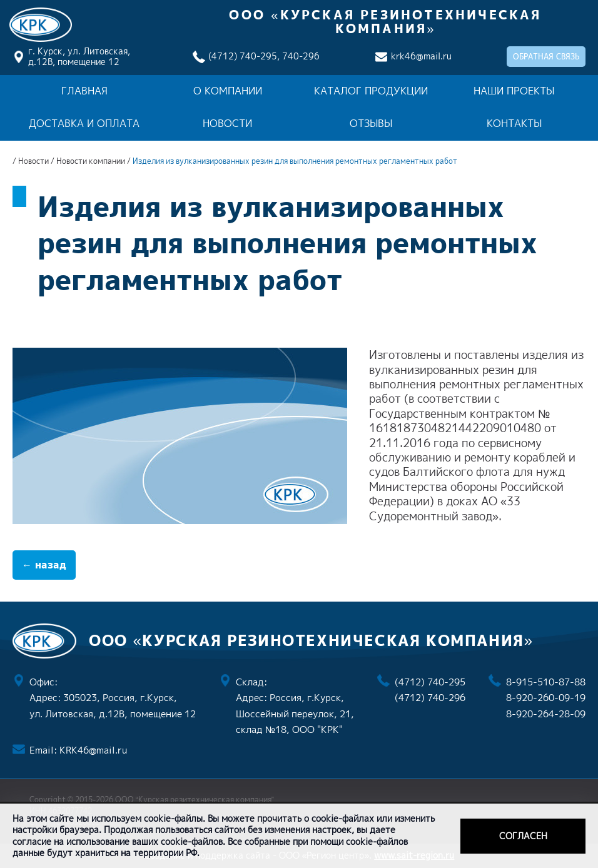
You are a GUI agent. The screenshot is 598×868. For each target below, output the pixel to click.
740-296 (301, 56)
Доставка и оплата (84, 123)
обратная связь (546, 57)
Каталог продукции (371, 91)
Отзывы (371, 123)
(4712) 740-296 (430, 698)
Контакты (514, 123)
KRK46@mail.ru (93, 750)
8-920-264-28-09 (546, 714)
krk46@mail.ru (421, 56)
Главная (84, 91)
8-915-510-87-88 (546, 682)
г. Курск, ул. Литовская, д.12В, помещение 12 (79, 56)
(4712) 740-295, (244, 56)
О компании (228, 91)
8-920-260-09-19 (546, 698)
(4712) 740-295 (430, 682)
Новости (227, 123)
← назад (44, 565)
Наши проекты (514, 91)
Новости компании (91, 161)
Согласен (523, 836)
